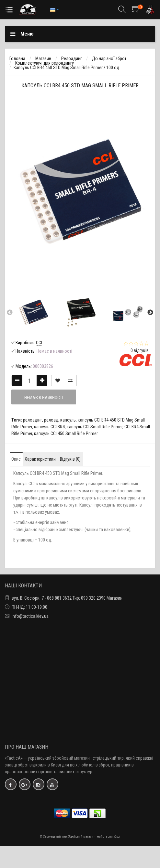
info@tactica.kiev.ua (30, 616)
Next (150, 313)
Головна (17, 59)
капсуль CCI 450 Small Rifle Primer (66, 434)
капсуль (68, 420)
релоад (51, 420)
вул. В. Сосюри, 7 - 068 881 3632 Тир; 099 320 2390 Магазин (67, 598)
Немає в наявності (44, 398)
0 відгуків (140, 350)
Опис (16, 459)
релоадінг (33, 420)
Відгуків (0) (70, 459)
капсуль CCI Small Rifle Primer (95, 427)
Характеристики (40, 459)
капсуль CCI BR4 (49, 427)
